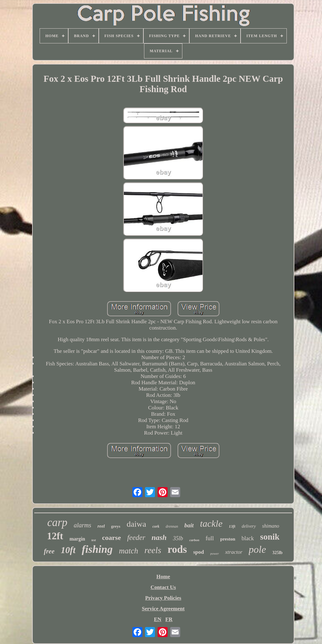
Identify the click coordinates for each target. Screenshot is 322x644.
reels (153, 550)
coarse (112, 538)
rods (177, 549)
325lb (278, 553)
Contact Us (163, 587)
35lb (178, 538)
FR (169, 619)
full (210, 538)
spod (198, 552)
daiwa (136, 524)
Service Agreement (163, 609)
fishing (97, 549)
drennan (172, 526)
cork (156, 526)
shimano (271, 526)
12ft (55, 536)
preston (228, 539)
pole (257, 549)
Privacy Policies (163, 598)
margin (77, 539)
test (94, 540)
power (215, 553)
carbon (194, 540)
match (128, 551)
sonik (270, 537)
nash (159, 537)
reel (101, 526)
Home (163, 577)
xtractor (234, 552)
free (49, 551)
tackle (211, 523)
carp (57, 522)
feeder (136, 538)
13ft (232, 526)
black (248, 538)
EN (158, 619)
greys (116, 526)
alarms (82, 525)
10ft (68, 550)
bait (189, 525)
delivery (249, 526)
